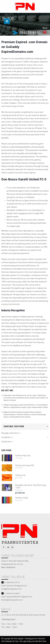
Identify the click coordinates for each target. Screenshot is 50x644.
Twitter (8, 547)
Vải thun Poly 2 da (23, 456)
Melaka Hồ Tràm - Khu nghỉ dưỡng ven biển (22, 641)
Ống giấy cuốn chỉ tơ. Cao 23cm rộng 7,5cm (31, 486)
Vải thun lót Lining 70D (25, 465)
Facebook (4, 547)
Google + (13, 547)
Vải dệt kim (6, 437)
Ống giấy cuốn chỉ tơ (10, 433)
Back (45, 28)
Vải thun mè (20, 475)
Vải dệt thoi (6, 442)
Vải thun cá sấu (22, 498)
